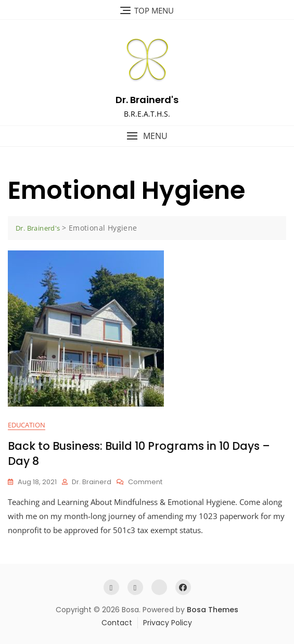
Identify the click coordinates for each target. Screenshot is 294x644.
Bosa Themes (213, 610)
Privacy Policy (168, 623)
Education (27, 425)
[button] (147, 136)
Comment (145, 482)
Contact (117, 623)
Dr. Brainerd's (147, 100)
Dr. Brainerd (92, 482)
